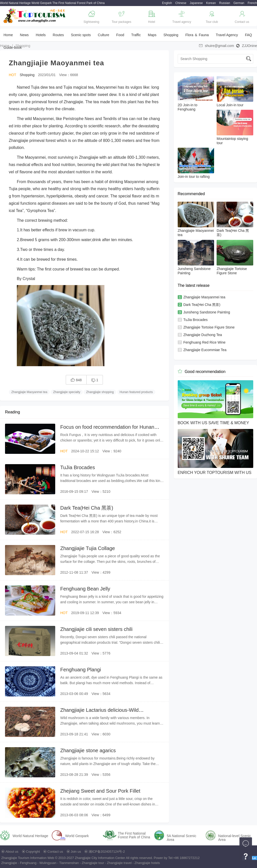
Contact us (55, 852)
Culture (104, 35)
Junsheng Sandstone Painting (207, 312)
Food (120, 35)
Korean (211, 3)
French (252, 3)
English (167, 3)
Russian (224, 3)
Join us (76, 852)
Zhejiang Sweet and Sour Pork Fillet (100, 791)
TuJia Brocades (78, 467)
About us (12, 852)
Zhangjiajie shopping (100, 392)
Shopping (171, 35)
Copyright (33, 852)
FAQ (248, 35)
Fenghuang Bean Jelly (85, 589)
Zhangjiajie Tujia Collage (88, 548)
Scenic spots (81, 35)
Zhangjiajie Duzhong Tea (203, 335)
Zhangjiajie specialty (67, 392)
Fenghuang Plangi (81, 670)
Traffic (136, 35)
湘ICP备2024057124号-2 (107, 852)
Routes (58, 35)
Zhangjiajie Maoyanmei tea (29, 392)
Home (8, 35)
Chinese (181, 3)
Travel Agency (227, 35)
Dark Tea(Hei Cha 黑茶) (87, 508)
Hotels (41, 35)
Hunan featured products (136, 392)
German (239, 3)
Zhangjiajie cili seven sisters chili (96, 629)
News (24, 35)
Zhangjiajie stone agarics (88, 750)
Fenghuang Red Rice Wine (204, 342)
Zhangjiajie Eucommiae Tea (205, 350)
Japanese (196, 3)
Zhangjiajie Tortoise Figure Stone (209, 327)
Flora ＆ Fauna (197, 35)
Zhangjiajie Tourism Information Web (28, 858)
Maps (152, 35)
